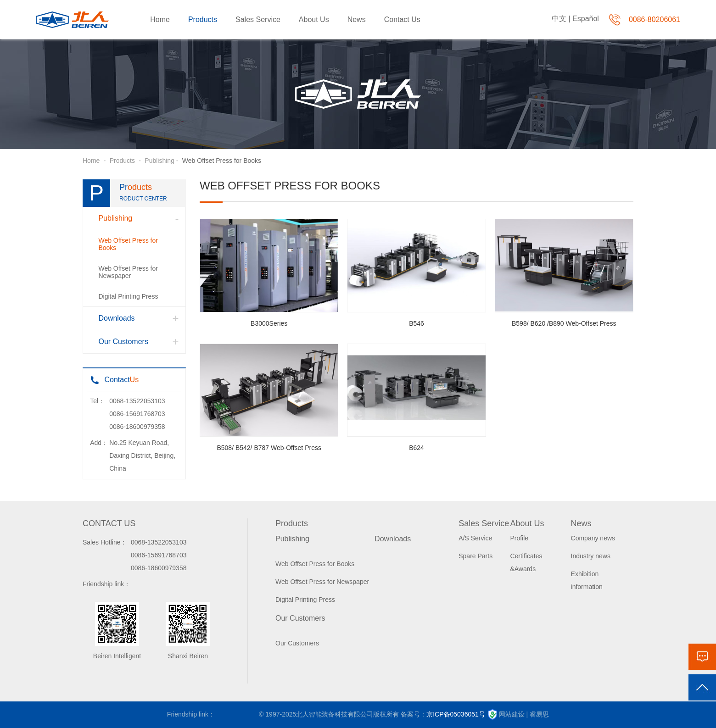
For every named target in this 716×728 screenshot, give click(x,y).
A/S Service (475, 538)
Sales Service (258, 19)
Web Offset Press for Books (128, 244)
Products (203, 19)
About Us (314, 19)
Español (586, 19)
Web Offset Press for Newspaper (128, 272)
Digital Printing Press (128, 296)
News (357, 19)
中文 (559, 19)
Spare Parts (475, 556)
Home (160, 19)
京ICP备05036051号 (456, 714)
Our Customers (123, 342)
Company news (593, 538)
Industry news (591, 556)
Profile (519, 538)
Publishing (159, 161)
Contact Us (402, 19)
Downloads (116, 318)
